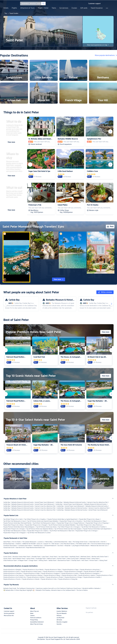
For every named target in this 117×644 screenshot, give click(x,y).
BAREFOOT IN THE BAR (29, 544)
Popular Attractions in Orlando (31, 579)
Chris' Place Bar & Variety (67, 544)
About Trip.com (35, 611)
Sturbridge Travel (41, 559)
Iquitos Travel (30, 559)
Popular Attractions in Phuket (55, 577)
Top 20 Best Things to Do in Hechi (13, 519)
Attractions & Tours (27, 8)
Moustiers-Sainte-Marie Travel (21, 557)
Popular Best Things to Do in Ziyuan (89, 519)
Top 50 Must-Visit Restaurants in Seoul (15, 521)
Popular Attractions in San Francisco (14, 575)
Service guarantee (9, 613)
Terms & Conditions (36, 618)
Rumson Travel (61, 559)
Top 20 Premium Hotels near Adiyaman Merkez (40, 529)
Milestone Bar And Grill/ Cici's (99, 546)
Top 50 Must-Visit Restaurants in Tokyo (95, 521)
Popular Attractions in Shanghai (73, 572)
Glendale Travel (36, 557)
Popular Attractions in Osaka (32, 573)
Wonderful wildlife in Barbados (91, 588)
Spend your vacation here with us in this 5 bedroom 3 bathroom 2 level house (58, 588)
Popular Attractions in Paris (104, 575)
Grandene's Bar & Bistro (10, 546)
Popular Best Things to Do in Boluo (13, 525)
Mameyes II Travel (85, 559)
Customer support (9, 611)
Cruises (74, 8)
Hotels (6, 8)
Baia (70, 542)
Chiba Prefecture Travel (10, 560)
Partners (59, 616)
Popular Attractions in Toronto (12, 579)
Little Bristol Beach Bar (61, 542)
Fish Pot (103, 542)
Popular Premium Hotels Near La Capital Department (63, 519)
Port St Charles (16, 542)
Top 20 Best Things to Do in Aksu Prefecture (89, 525)
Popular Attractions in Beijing (34, 575)
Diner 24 (39, 544)
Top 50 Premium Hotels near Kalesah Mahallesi (62, 525)
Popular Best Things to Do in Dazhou (38, 531)
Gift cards (84, 8)
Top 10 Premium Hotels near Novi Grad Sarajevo (68, 529)
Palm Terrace (55, 544)
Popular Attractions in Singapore (50, 573)
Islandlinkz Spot (38, 546)
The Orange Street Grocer (80, 542)
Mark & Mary (49, 542)
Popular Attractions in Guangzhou (90, 573)
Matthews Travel (85, 557)
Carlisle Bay (7, 502)
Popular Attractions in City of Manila (33, 570)
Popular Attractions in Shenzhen (13, 573)
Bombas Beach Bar (9, 544)
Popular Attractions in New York (93, 572)
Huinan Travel (7, 559)
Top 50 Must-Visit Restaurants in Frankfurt (94, 527)
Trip (6, 13)
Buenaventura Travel (64, 560)
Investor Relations (62, 611)
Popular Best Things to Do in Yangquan (15, 533)
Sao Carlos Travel (63, 557)
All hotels (59, 620)
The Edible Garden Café (83, 544)
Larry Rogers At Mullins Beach (81, 546)
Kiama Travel (95, 559)
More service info (9, 616)
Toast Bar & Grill (20, 548)
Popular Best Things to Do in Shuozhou (71, 521)
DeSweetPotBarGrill (50, 546)
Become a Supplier (62, 622)
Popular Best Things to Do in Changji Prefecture (71, 523)
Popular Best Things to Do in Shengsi (86, 531)
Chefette (18, 544)
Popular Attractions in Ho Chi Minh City (15, 577)
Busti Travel (54, 557)
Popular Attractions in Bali (69, 575)
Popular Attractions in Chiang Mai (68, 579)
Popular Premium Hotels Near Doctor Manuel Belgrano (19, 527)
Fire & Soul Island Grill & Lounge (100, 544)
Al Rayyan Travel (23, 560)
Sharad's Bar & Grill (9, 548)
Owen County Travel (73, 559)
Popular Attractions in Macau (52, 575)
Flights (14, 8)
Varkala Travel (52, 560)
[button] (85, 4)
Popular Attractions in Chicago (73, 577)
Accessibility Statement (37, 622)
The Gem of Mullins (82, 590)
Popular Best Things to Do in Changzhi (36, 525)
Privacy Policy (34, 620)
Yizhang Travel (103, 560)
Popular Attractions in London (70, 573)
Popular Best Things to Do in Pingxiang (97, 523)
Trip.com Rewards (62, 613)
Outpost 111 (47, 544)
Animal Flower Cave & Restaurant (45, 502)
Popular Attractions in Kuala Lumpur (31, 572)
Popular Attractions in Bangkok (12, 570)
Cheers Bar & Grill (94, 542)
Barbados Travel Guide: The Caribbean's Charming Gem (19, 588)
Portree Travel (94, 560)
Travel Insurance (97, 8)
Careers (32, 616)
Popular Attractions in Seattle (92, 577)
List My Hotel (60, 618)
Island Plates (7, 542)
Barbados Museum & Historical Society (22, 502)
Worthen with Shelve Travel (100, 557)
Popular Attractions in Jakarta (87, 575)
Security (59, 624)
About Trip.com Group (36, 624)
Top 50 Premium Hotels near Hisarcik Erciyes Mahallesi (43, 521)
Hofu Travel (85, 560)
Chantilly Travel (76, 560)
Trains (54, 8)
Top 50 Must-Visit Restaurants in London (39, 533)
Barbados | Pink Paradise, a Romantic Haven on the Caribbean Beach (56, 590)
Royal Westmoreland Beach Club (36, 548)
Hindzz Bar (68, 546)
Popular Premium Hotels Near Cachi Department (97, 529)
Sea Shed (60, 546)
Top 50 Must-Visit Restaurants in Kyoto (44, 523)
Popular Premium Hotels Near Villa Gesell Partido (17, 523)
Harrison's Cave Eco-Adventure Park (97, 502)
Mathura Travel (51, 559)
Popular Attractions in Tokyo (53, 570)
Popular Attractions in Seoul (11, 572)
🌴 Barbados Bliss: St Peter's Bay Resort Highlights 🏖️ (19, 590)
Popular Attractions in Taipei (71, 570)
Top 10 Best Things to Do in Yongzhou (35, 519)
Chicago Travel (33, 560)
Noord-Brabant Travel (19, 559)
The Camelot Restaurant (29, 542)
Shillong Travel (43, 560)
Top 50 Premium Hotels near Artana (46, 527)
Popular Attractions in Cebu (49, 579)
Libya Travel (45, 557)
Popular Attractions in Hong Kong (90, 570)
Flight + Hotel (43, 8)
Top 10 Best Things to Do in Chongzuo (69, 527)
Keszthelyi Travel (74, 557)
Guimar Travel (7, 557)
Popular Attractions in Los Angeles (53, 572)
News (32, 613)
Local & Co (41, 542)
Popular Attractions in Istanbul (36, 577)
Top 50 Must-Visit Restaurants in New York (62, 531)
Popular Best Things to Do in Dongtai (14, 529)
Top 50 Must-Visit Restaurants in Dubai (15, 531)
